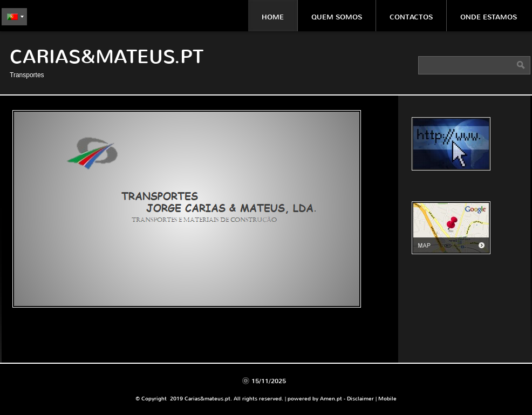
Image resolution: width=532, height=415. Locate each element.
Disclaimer (360, 399)
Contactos (411, 17)
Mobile (387, 399)
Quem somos (337, 17)
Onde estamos (489, 17)
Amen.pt (331, 399)
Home (273, 17)
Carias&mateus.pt (107, 57)
